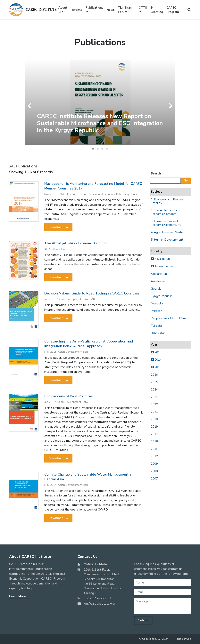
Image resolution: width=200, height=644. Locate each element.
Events (77, 10)
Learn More (20, 596)
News (111, 10)
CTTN (143, 8)
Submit (144, 620)
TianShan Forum (125, 10)
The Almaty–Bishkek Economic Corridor (76, 243)
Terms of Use (183, 639)
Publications (94, 8)
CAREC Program (173, 10)
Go (186, 181)
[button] (93, 149)
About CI (63, 10)
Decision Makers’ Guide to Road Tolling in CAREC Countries (92, 293)
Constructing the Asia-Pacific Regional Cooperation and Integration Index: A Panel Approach (89, 344)
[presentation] (30, 106)
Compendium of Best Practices (69, 396)
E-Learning (157, 10)
